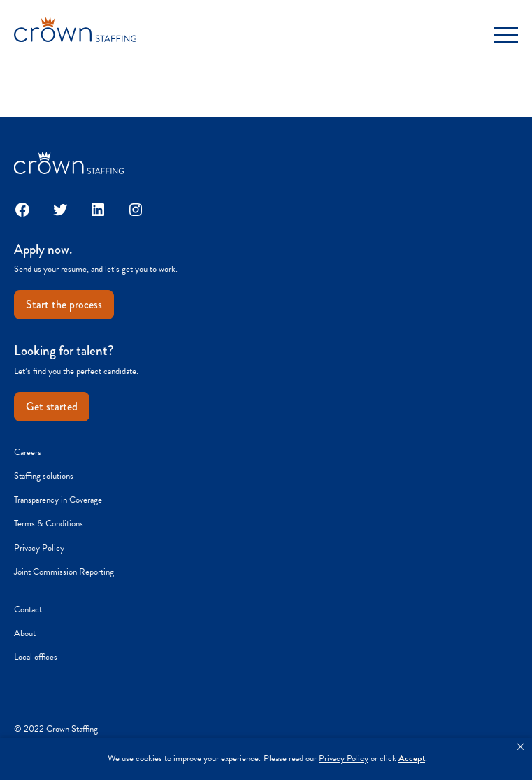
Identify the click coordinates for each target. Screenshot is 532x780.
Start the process (64, 304)
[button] (520, 747)
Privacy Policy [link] (344, 759)
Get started (52, 406)
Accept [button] (412, 759)
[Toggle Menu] (506, 35)
